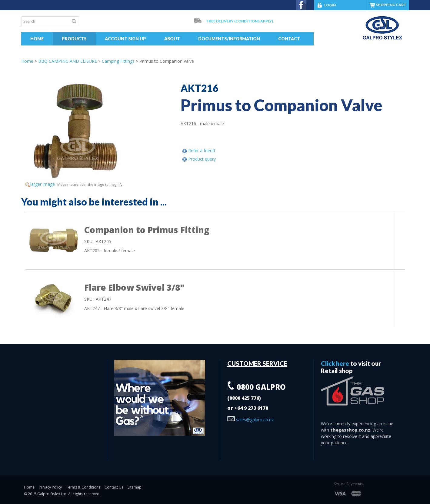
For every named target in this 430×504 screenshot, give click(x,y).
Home (37, 39)
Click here (335, 363)
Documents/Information (229, 39)
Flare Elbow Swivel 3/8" (134, 287)
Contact (289, 39)
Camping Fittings (118, 61)
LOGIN (327, 5)
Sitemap (135, 487)
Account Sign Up (125, 39)
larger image (43, 184)
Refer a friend (202, 150)
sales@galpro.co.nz (250, 420)
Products (74, 39)
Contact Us (114, 487)
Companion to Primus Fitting (147, 230)
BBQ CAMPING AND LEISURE (68, 61)
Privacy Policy (50, 487)
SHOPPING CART (391, 5)
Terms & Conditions (83, 487)
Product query (202, 159)
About (172, 39)
